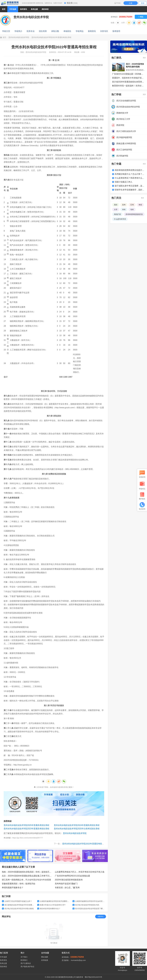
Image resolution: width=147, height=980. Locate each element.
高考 (124, 205)
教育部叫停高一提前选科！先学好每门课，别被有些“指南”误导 (129, 86)
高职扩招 (117, 214)
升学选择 (3, 957)
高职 (116, 205)
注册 (131, 3)
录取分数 (55, 31)
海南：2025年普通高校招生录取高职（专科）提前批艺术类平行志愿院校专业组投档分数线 (27, 872)
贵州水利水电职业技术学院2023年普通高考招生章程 (26, 829)
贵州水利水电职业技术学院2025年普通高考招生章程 (26, 825)
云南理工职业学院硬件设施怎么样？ (17, 901)
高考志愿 (3, 963)
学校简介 (18, 31)
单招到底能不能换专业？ (13, 888)
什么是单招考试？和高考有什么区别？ (130, 178)
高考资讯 (3, 960)
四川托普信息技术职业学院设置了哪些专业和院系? (89, 909)
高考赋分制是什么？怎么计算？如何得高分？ (130, 174)
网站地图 (45, 957)
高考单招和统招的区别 (134, 214)
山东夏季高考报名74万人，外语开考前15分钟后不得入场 (80, 872)
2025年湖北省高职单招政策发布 (69, 880)
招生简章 (43, 31)
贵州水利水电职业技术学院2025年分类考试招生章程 (77, 829)
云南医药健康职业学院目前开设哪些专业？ (54, 901)
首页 (4, 9)
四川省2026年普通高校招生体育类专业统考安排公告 (129, 82)
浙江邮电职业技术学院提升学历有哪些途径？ (19, 905)
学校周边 (80, 31)
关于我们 (24, 957)
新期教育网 (10, 3)
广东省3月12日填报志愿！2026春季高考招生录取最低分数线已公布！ (129, 74)
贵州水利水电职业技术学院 (19, 37)
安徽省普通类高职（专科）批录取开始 (18, 884)
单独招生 (67, 31)
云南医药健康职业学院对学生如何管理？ (89, 901)
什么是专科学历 (120, 219)
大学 (116, 210)
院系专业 (31, 31)
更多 (144, 58)
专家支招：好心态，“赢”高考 (67, 888)
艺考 (132, 205)
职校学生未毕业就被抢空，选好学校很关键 (130, 190)
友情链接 (45, 960)
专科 (132, 210)
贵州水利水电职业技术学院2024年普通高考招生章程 (77, 825)
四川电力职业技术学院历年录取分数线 (18, 909)
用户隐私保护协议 (27, 967)
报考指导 (116, 31)
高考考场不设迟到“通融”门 (66, 884)
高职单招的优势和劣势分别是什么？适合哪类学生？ (130, 170)
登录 (143, 3)
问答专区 (104, 31)
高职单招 (3, 967)
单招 (140, 205)
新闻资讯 (92, 31)
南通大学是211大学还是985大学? (51, 905)
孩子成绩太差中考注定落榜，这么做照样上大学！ (130, 186)
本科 (124, 210)
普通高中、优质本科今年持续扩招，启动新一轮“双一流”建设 (129, 78)
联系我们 (24, 960)
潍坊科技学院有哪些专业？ (49, 909)
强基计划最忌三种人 (124, 182)
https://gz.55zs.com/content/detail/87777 (28, 838)
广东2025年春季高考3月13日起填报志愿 (72, 876)
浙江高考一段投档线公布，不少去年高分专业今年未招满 (26, 880)
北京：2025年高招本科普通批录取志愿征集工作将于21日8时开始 (27, 876)
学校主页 (6, 31)
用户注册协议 (26, 963)
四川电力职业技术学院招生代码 (86, 905)
